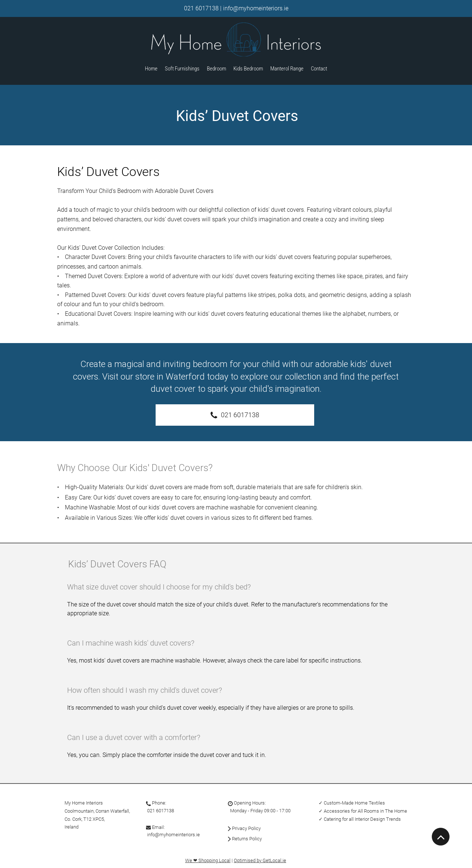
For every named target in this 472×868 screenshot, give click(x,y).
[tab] (236, 677)
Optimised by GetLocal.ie (260, 860)
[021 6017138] (235, 415)
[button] (287, 69)
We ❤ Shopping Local (208, 860)
